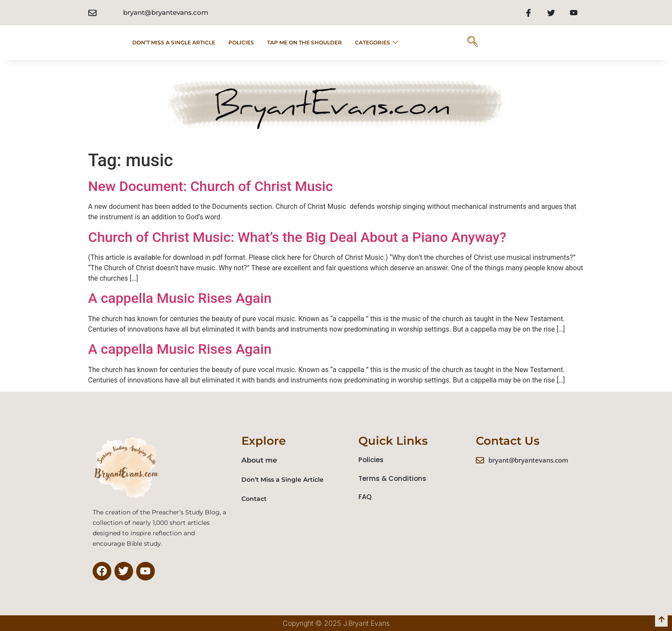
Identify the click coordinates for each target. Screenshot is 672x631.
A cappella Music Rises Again (180, 298)
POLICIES (241, 42)
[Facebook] (528, 13)
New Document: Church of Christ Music (211, 186)
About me (259, 460)
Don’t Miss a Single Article (174, 42)
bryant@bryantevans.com (166, 12)
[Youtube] (574, 13)
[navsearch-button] (473, 43)
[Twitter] (551, 13)
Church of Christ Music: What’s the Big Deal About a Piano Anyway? (297, 237)
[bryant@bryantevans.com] (92, 13)
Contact (254, 499)
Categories (376, 43)
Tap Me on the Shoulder (304, 42)
